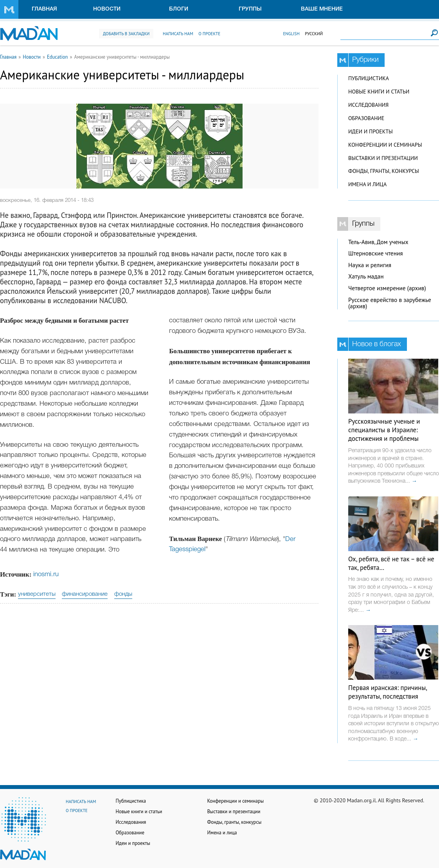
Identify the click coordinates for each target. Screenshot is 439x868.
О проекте (209, 34)
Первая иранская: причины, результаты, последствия (388, 692)
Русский (314, 34)
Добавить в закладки (126, 34)
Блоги (179, 9)
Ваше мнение (322, 9)
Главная (44, 9)
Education (58, 57)
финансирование (85, 594)
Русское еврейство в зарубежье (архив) (390, 303)
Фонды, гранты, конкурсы (384, 171)
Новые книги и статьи (379, 92)
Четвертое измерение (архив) (387, 288)
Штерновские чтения (376, 253)
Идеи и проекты (371, 131)
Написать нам (178, 34)
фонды (123, 594)
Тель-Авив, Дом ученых (378, 242)
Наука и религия (370, 265)
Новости (107, 9)
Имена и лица (367, 184)
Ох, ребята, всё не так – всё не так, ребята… (391, 563)
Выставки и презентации (383, 158)
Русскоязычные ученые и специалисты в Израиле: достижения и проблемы (384, 430)
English (291, 34)
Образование (366, 118)
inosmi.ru (46, 574)
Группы (250, 9)
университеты (37, 594)
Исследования (368, 105)
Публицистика (369, 78)
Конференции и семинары (385, 145)
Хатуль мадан (366, 276)
